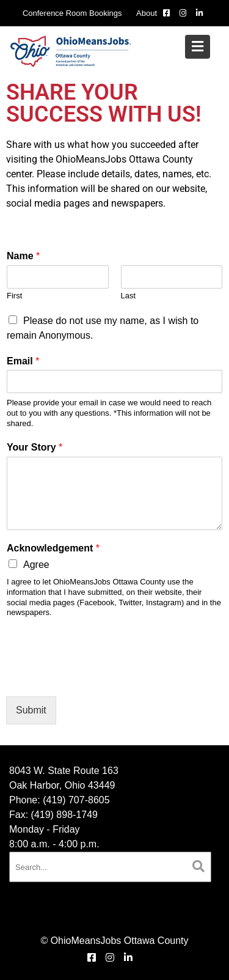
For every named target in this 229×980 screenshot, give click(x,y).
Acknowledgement (53, 548)
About (147, 13)
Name (23, 256)
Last (129, 296)
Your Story (35, 447)
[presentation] (99, 676)
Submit (31, 710)
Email (23, 361)
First (14, 296)
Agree (36, 565)
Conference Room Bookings (72, 13)
